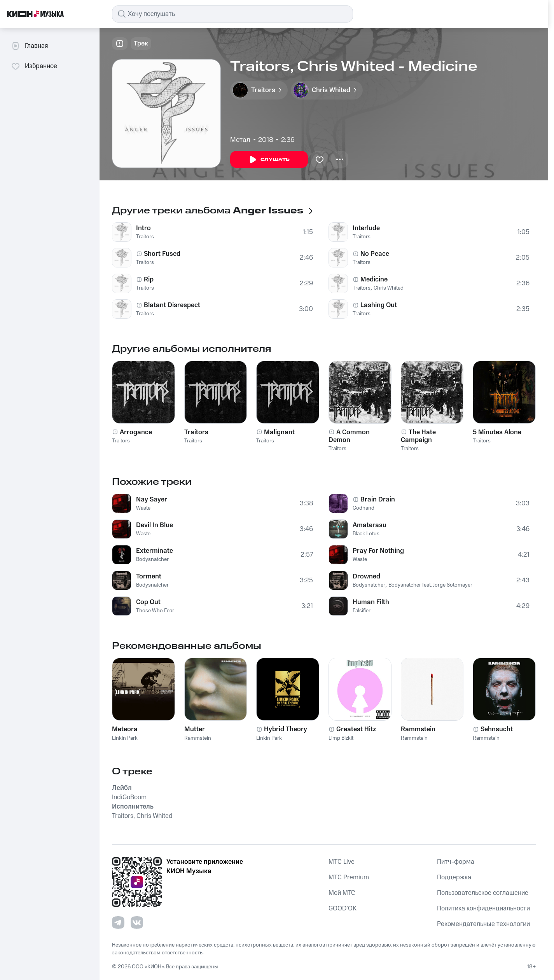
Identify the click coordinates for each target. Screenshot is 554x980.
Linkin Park (125, 738)
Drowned (366, 576)
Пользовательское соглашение (483, 893)
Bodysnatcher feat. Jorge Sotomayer (430, 585)
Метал (240, 140)
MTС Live (342, 862)
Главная (29, 46)
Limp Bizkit (341, 738)
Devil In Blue (155, 525)
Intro (143, 228)
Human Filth (371, 602)
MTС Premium (349, 877)
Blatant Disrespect (172, 305)
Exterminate (155, 551)
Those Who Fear (155, 611)
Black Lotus (366, 534)
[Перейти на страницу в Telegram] (118, 922)
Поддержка (454, 877)
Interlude (366, 228)
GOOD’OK (343, 908)
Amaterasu (370, 525)
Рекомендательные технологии (483, 924)
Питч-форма (456, 862)
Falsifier (362, 611)
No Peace (375, 254)
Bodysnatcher (152, 559)
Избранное (34, 66)
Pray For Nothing (378, 551)
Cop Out (148, 602)
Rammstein (198, 738)
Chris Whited (389, 288)
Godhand (364, 508)
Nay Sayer (152, 500)
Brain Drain (378, 500)
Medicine (374, 280)
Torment (149, 576)
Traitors (145, 237)
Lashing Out (379, 305)
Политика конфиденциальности (483, 908)
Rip (149, 280)
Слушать (269, 160)
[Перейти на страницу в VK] (137, 922)
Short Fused (162, 254)
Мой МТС (342, 893)
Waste (143, 508)
